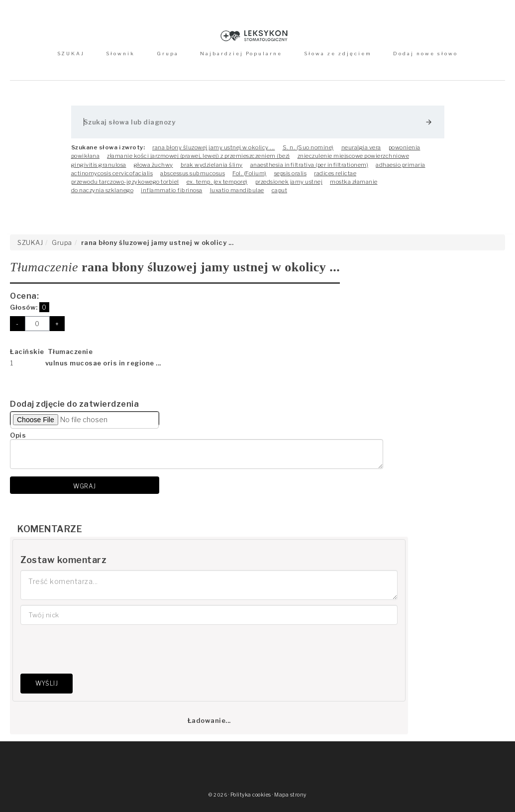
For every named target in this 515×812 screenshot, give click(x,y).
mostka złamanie (354, 182)
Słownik (120, 54)
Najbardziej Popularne (241, 54)
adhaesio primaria (401, 165)
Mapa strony (290, 795)
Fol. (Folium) (250, 173)
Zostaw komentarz (63, 560)
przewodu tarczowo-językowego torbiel (125, 182)
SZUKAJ (71, 54)
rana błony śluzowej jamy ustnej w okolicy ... (214, 147)
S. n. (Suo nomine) (308, 147)
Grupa (168, 54)
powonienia (405, 147)
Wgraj (85, 486)
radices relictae (335, 173)
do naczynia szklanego (103, 190)
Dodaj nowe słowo (425, 54)
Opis (18, 435)
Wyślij (47, 683)
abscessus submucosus (193, 173)
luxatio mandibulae (237, 190)
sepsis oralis (291, 173)
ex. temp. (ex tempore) (217, 182)
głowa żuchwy (154, 165)
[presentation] (96, 649)
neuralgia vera (361, 147)
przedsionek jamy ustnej (289, 182)
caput (280, 190)
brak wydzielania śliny (212, 165)
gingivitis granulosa (99, 165)
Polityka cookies (251, 795)
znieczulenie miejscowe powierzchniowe (354, 156)
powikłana (86, 156)
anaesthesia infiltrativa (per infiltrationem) (309, 165)
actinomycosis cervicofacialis (112, 173)
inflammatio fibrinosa (172, 190)
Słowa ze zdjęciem (338, 54)
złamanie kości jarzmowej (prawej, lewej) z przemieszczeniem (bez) (199, 156)
